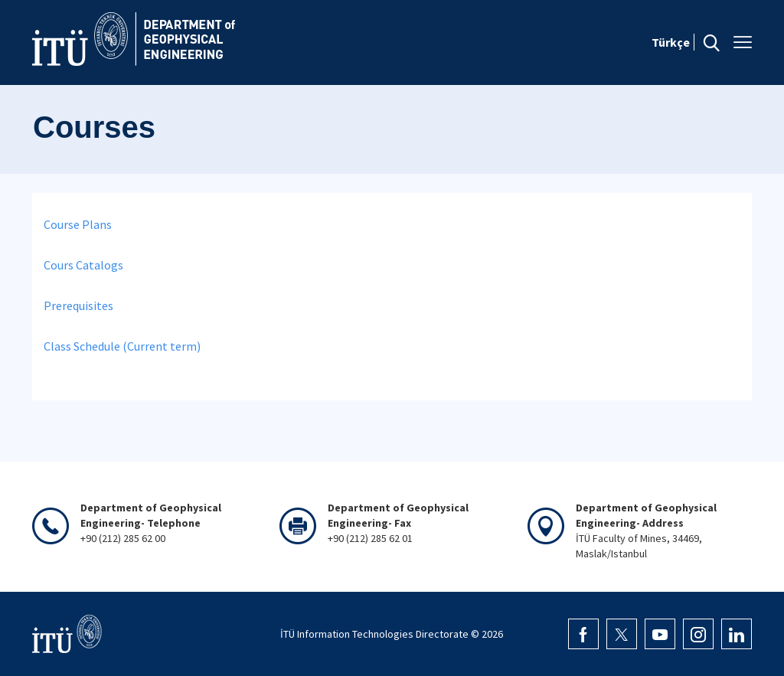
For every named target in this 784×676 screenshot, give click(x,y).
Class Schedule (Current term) (122, 346)
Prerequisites (78, 305)
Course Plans (78, 224)
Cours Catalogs (83, 265)
